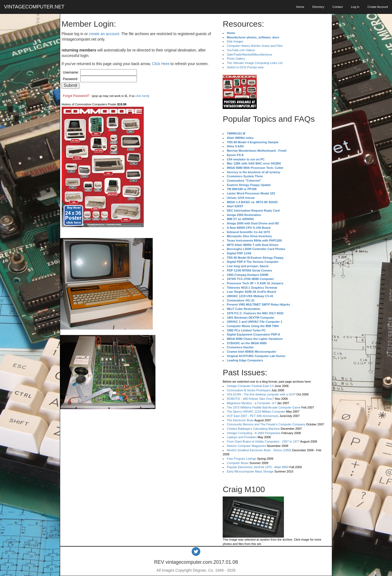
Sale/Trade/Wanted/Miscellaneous (249, 54)
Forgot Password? (76, 96)
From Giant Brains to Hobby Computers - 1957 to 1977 (263, 441)
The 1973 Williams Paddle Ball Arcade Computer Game (264, 407)
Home (300, 7)
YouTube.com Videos (241, 50)
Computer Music (238, 463)
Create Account (378, 7)
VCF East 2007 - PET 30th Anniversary (253, 416)
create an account (104, 34)
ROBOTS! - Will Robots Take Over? (250, 399)
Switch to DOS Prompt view (245, 67)
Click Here (161, 64)
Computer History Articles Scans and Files (255, 46)
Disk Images (235, 41)
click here (142, 96)
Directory (318, 7)
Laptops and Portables (242, 437)
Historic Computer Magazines (246, 446)
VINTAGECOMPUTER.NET (34, 7)
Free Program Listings (241, 459)
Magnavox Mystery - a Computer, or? (251, 403)
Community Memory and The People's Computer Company (266, 424)
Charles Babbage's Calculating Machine (253, 429)
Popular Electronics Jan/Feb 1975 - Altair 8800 (258, 467)
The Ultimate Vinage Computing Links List (255, 63)
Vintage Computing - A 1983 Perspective (254, 433)
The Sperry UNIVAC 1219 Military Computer (256, 412)
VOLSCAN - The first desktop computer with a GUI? (261, 394)
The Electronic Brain (240, 420)
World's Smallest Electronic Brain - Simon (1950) (259, 450)
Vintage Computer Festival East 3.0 (250, 386)
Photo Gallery (236, 59)
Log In (355, 7)
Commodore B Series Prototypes (249, 390)
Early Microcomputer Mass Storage (250, 471)
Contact (338, 7)
